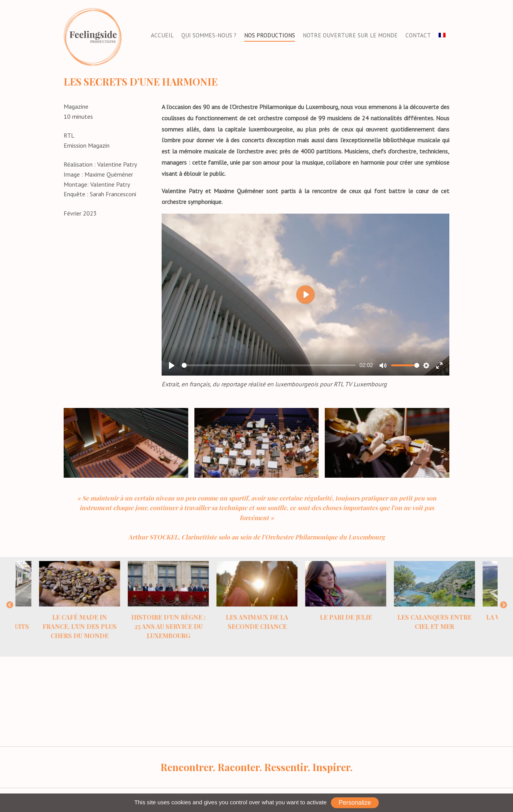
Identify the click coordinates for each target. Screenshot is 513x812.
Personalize (355, 803)
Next (503, 605)
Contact (418, 35)
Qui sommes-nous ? (209, 35)
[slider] (269, 365)
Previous (10, 605)
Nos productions (270, 35)
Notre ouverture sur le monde (350, 35)
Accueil (162, 35)
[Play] (172, 366)
